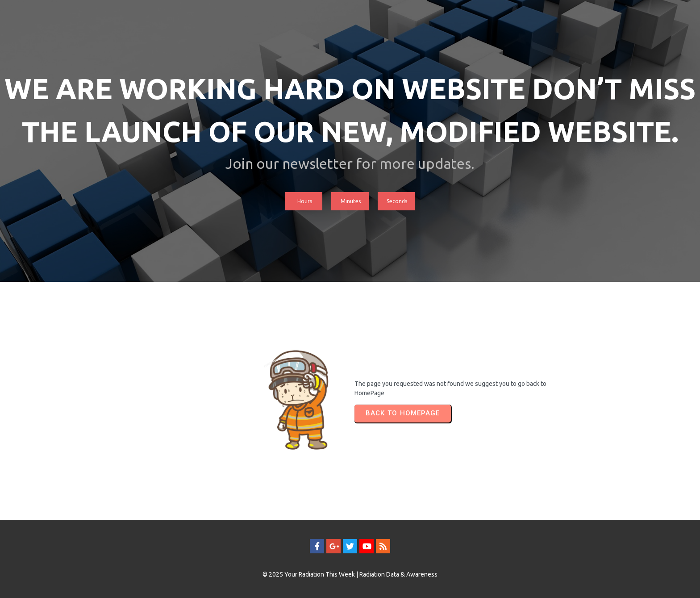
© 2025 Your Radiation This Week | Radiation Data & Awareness (350, 574)
